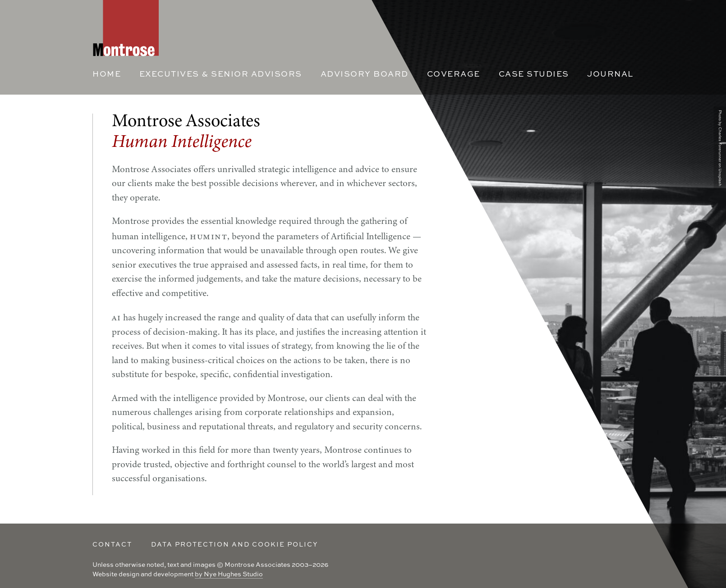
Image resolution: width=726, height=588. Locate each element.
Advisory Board (365, 74)
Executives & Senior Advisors (221, 74)
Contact (112, 544)
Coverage (454, 74)
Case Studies (534, 74)
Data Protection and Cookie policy (234, 544)
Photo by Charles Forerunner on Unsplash (720, 148)
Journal (610, 74)
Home (107, 74)
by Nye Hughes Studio (229, 574)
